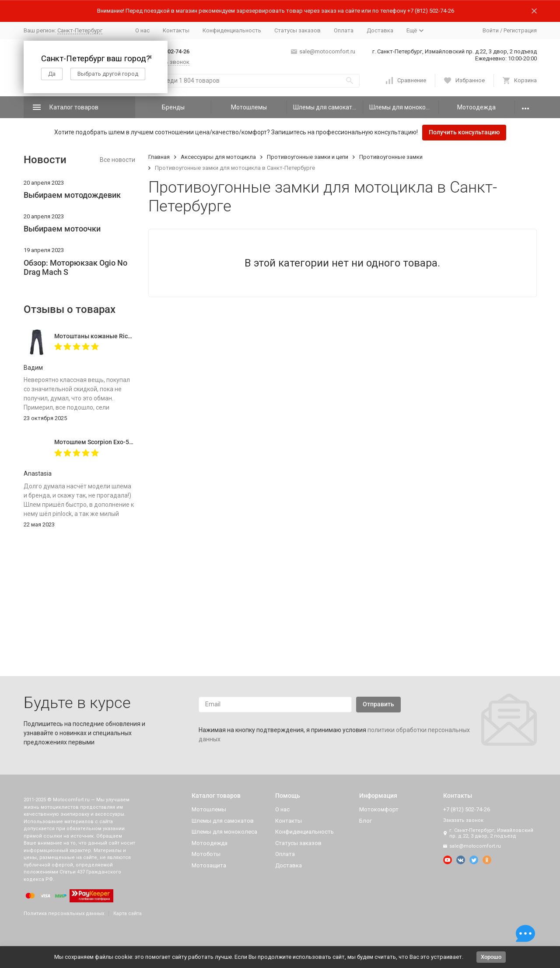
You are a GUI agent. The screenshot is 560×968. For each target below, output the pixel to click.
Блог (366, 821)
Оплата (344, 30)
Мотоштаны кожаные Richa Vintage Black (114, 336)
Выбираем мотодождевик (72, 195)
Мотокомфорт (379, 809)
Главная (159, 157)
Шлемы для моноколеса (404, 107)
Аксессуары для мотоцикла (218, 157)
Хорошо (491, 957)
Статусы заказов (297, 30)
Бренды (173, 107)
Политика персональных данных (64, 914)
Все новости (117, 160)
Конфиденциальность (232, 30)
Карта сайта (128, 914)
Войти (491, 30)
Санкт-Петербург (80, 30)
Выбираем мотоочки (62, 229)
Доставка (380, 30)
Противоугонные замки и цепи (308, 157)
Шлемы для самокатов (326, 107)
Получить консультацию (464, 132)
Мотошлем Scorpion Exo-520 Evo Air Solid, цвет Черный (133, 442)
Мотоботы (206, 854)
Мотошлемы (249, 107)
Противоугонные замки (391, 157)
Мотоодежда (476, 107)
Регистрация (520, 30)
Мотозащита (209, 865)
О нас (142, 30)
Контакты (176, 30)
